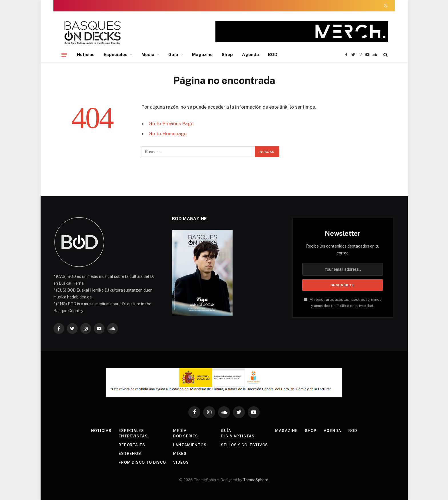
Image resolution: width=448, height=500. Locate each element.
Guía (173, 54)
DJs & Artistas (238, 436)
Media (148, 54)
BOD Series (186, 436)
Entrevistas (133, 436)
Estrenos (130, 454)
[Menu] (64, 55)
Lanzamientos (190, 445)
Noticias (86, 54)
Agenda (250, 54)
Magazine (202, 54)
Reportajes (132, 445)
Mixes (180, 454)
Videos (181, 462)
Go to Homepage (168, 134)
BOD (273, 54)
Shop (227, 54)
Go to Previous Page (171, 123)
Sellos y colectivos (244, 445)
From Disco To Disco (142, 462)
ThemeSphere (256, 480)
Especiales (116, 54)
